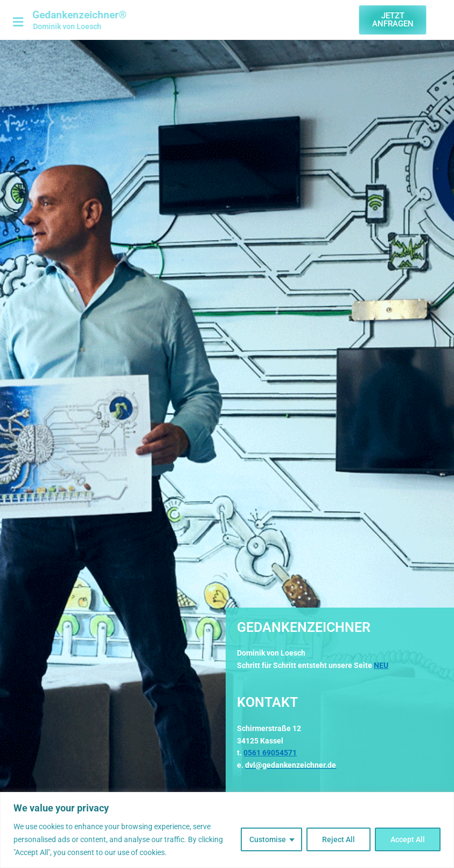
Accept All (408, 839)
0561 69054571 (270, 753)
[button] (14, 23)
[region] (227, 830)
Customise (268, 839)
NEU (381, 665)
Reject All (338, 839)
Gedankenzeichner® (71, 15)
